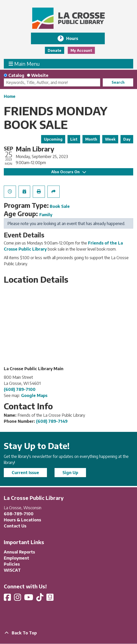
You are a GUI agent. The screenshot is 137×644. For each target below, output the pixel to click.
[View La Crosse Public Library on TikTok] (40, 599)
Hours (76, 38)
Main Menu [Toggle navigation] (24, 64)
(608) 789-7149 (52, 421)
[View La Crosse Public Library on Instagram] (18, 599)
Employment (16, 558)
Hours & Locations (22, 520)
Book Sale (60, 206)
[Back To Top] (68, 633)
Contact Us (15, 526)
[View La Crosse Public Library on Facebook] (8, 599)
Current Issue (25, 473)
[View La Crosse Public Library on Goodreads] (50, 599)
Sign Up (70, 473)
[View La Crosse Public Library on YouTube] (29, 599)
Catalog (16, 75)
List (74, 139)
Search (118, 82)
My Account (81, 50)
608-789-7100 (19, 514)
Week (110, 139)
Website (40, 75)
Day (127, 139)
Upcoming (53, 139)
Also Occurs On (69, 172)
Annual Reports (19, 552)
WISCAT (12, 570)
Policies (12, 564)
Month (91, 139)
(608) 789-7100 (20, 389)
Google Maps (34, 395)
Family (46, 215)
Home (10, 96)
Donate (55, 50)
